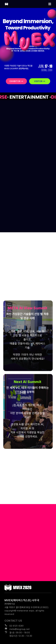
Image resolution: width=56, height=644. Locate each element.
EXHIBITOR (16, 81)
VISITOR (40, 81)
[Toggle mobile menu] (50, 4)
